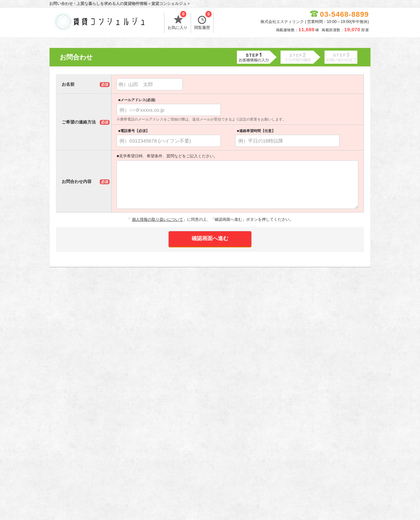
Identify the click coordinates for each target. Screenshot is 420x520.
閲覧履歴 (203, 21)
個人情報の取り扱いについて (157, 219)
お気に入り (178, 21)
